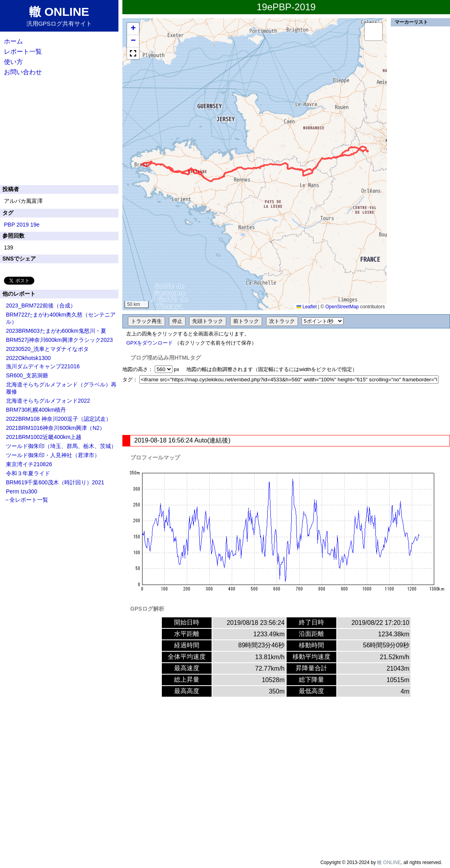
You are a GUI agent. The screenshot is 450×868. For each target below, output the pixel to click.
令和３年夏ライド (28, 473)
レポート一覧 (23, 52)
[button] (133, 29)
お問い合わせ (23, 72)
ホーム (13, 41)
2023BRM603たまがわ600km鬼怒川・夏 (56, 331)
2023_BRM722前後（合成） (41, 306)
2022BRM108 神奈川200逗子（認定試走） (59, 419)
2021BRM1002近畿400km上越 (44, 437)
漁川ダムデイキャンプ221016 (43, 366)
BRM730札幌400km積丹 (36, 410)
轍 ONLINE (389, 862)
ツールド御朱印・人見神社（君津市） (53, 455)
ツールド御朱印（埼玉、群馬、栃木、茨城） (61, 446)
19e (35, 225)
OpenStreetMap (342, 307)
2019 (23, 225)
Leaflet (307, 307)
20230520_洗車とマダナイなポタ (47, 349)
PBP (9, 225)
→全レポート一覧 (26, 500)
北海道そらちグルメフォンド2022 (48, 401)
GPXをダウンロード (150, 343)
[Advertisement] (286, 409)
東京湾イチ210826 (29, 464)
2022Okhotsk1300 (28, 358)
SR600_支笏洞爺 (27, 375)
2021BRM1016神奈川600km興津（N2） (55, 428)
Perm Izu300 (22, 491)
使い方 (13, 62)
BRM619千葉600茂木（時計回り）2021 (55, 482)
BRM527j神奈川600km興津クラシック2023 (59, 340)
